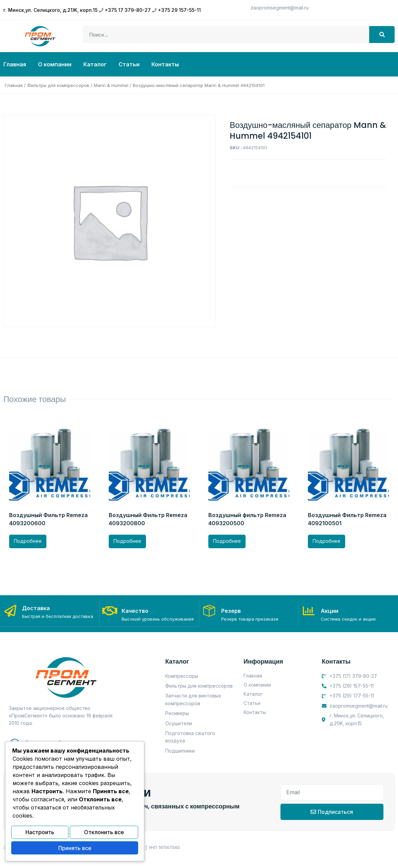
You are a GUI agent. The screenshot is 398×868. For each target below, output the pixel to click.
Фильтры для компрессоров (58, 85)
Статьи (129, 64)
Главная (15, 64)
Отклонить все (104, 834)
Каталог (95, 64)
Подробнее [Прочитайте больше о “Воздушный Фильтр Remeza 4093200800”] (127, 541)
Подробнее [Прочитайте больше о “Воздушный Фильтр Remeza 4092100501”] (327, 541)
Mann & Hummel (111, 85)
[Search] (382, 35)
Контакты (165, 64)
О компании (55, 64)
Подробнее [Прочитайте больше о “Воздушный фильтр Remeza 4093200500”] (227, 541)
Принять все (75, 849)
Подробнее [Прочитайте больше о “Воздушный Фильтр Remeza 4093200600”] (28, 541)
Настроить (40, 834)
